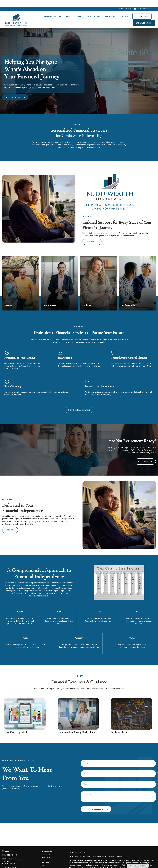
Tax (43, 859)
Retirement (46, 848)
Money (44, 861)
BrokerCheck (119, 850)
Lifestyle (45, 864)
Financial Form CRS (79, 846)
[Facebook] (4, 864)
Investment (46, 851)
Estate (44, 853)
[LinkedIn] (8, 864)
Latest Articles (47, 867)
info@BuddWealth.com (144, 2)
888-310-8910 (125, 2)
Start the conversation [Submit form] (96, 803)
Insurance (45, 856)
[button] (52, 10)
